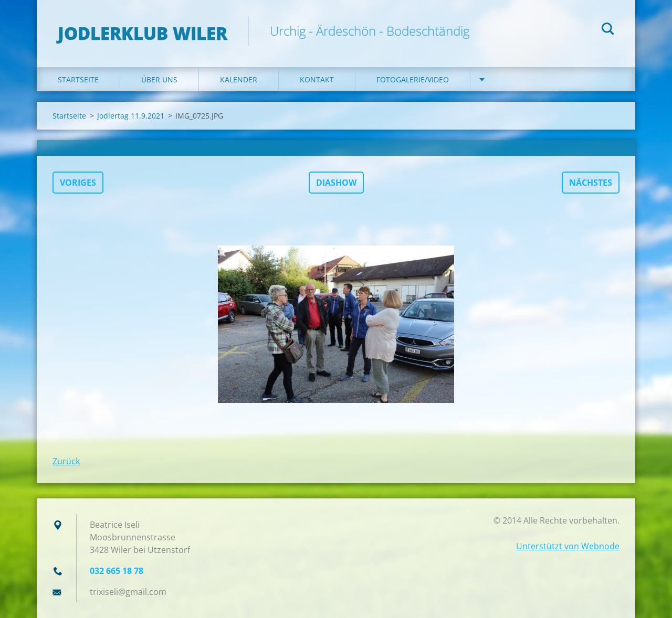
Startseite (78, 79)
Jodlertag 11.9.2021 (131, 116)
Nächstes (591, 183)
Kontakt (317, 79)
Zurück (66, 461)
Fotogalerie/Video (413, 79)
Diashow (336, 183)
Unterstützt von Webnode (568, 546)
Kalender (239, 79)
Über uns (159, 79)
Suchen (608, 30)
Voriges (78, 183)
